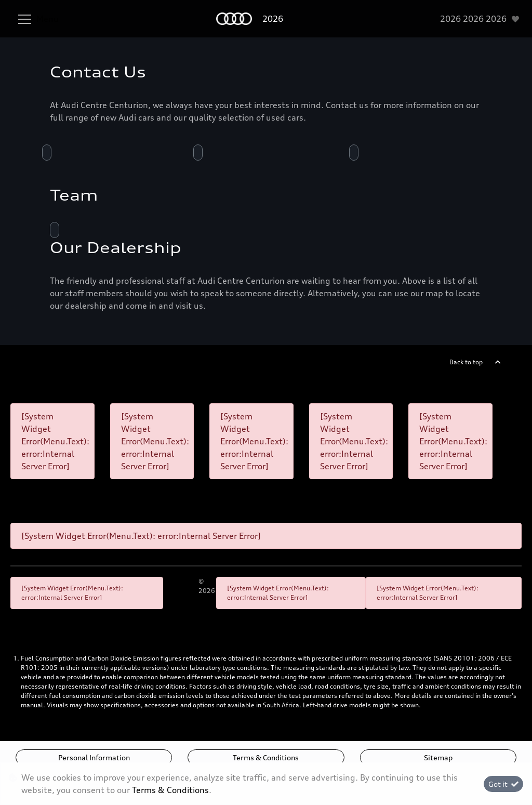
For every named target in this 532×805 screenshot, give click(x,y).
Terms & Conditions (266, 757)
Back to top (466, 362)
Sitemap (438, 757)
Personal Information (94, 757)
